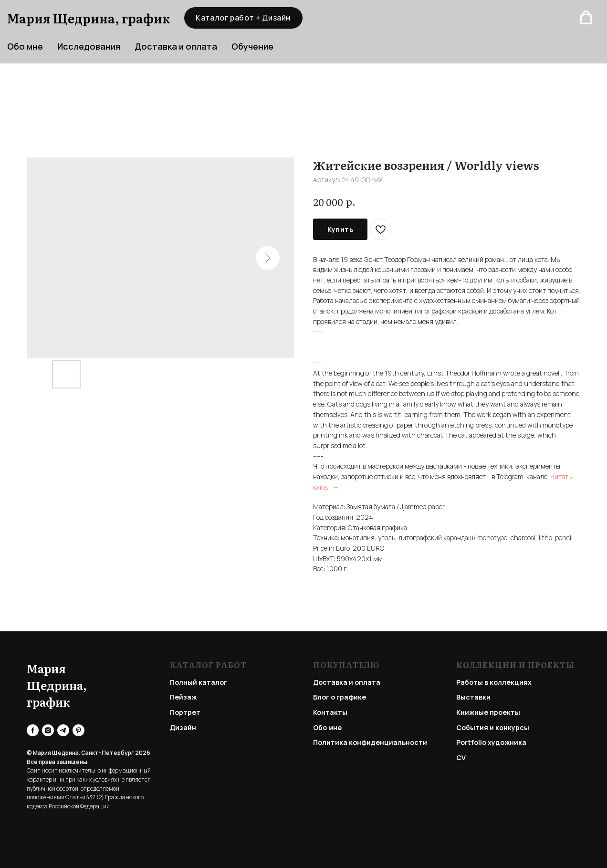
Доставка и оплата (176, 46)
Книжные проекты (488, 712)
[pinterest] (78, 730)
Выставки (473, 697)
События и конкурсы (493, 727)
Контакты (330, 712)
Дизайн (183, 727)
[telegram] (63, 730)
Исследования (89, 46)
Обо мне (327, 727)
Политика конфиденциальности (370, 742)
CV (461, 758)
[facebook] (33, 730)
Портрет (185, 712)
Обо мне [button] (25, 46)
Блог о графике (340, 697)
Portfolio (471, 742)
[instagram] (48, 730)
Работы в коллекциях (494, 682)
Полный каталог (199, 682)
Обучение (252, 46)
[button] (586, 18)
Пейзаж (183, 697)
